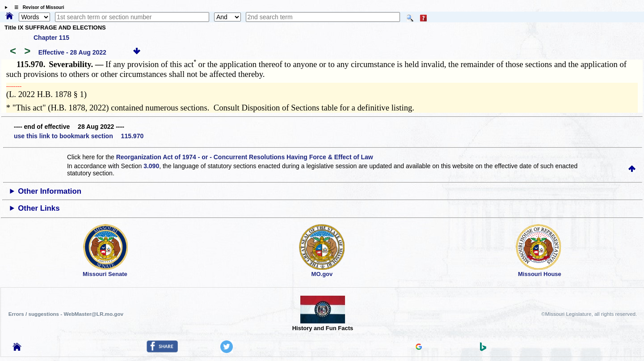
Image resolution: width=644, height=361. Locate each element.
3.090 (151, 166)
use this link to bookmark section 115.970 (79, 136)
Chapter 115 (51, 38)
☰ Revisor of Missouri (37, 7)
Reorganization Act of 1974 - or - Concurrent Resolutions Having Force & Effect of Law (245, 157)
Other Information (50, 191)
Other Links (39, 208)
